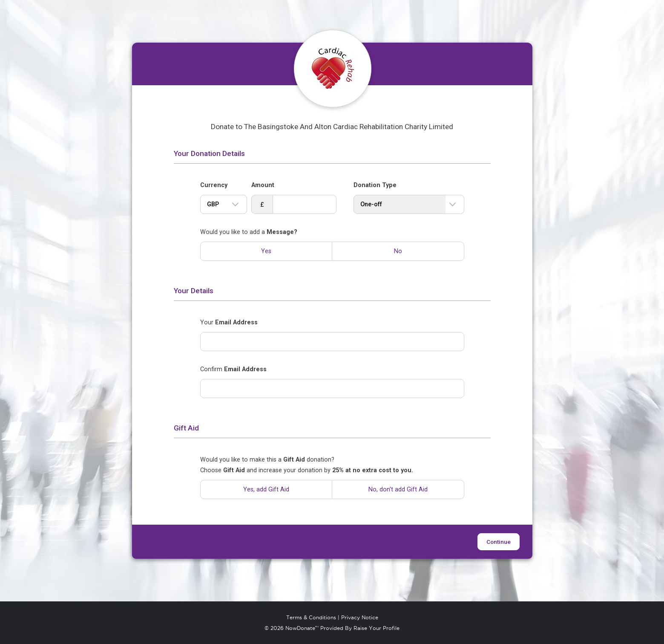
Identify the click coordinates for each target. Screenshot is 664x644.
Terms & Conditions (311, 618)
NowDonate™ (302, 628)
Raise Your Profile (377, 628)
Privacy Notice (360, 618)
